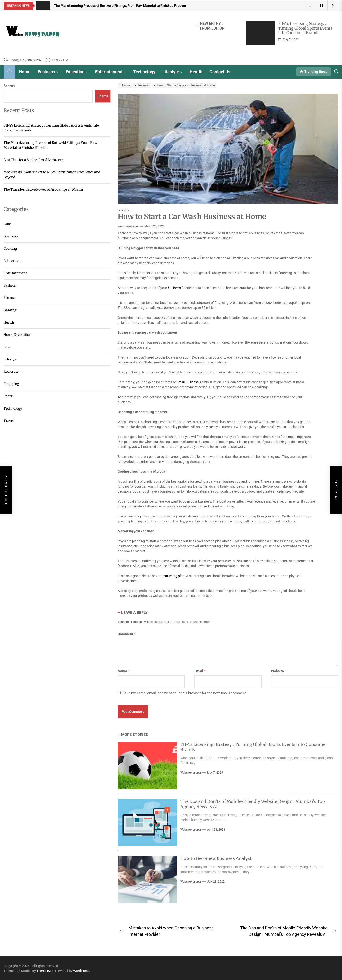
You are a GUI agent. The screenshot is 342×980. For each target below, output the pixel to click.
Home (25, 72)
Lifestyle (172, 72)
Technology (144, 72)
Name (124, 671)
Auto (7, 224)
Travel (9, 421)
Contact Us (220, 72)
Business (48, 72)
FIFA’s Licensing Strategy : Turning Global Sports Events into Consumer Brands (305, 28)
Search (9, 86)
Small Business (188, 382)
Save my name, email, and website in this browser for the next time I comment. (185, 693)
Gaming (10, 310)
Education (77, 72)
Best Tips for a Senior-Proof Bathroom (33, 160)
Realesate (11, 372)
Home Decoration (17, 335)
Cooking (10, 249)
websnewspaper (128, 226)
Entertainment (111, 72)
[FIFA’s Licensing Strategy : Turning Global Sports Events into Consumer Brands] (260, 33)
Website (277, 671)
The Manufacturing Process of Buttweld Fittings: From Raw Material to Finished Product (50, 145)
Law (7, 347)
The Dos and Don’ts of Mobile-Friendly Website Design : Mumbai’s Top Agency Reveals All (253, 804)
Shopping (11, 384)
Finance (10, 298)
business (174, 288)
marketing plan (173, 576)
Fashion (10, 285)
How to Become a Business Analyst (216, 858)
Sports (9, 396)
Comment (127, 634)
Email (200, 671)
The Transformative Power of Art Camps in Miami (43, 189)
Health (196, 72)
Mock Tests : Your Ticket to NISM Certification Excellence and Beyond (52, 175)
